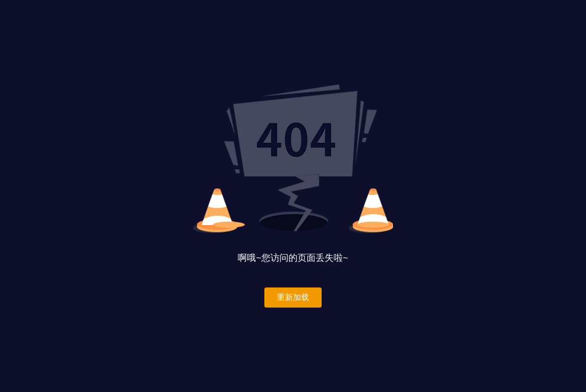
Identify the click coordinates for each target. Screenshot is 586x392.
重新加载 (293, 297)
